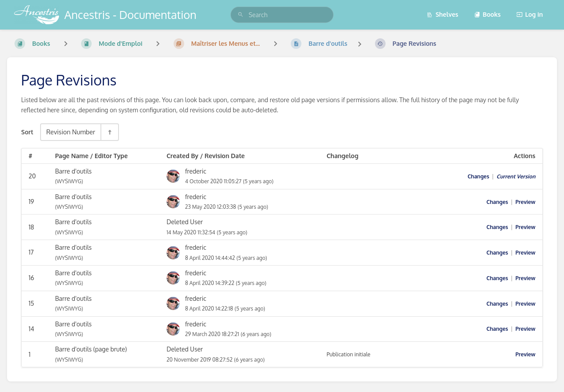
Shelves (442, 14)
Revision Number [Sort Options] (71, 132)
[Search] (241, 15)
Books (488, 14)
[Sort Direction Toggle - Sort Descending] (109, 132)
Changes (478, 176)
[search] (282, 15)
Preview (525, 202)
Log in (530, 14)
